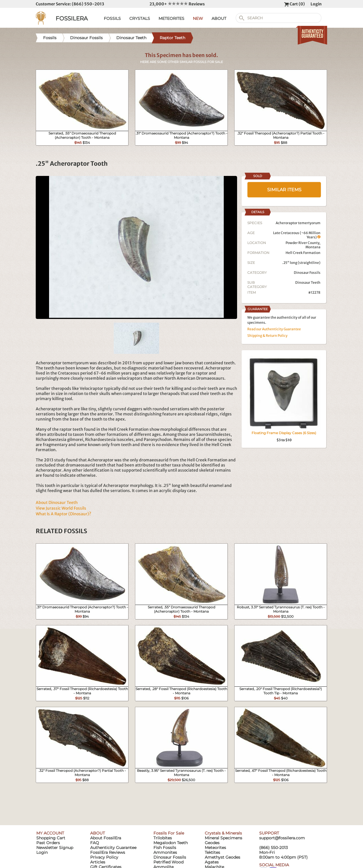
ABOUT (219, 18)
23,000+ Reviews (177, 4)
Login (316, 4)
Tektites (212, 852)
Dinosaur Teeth (308, 282)
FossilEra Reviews (108, 852)
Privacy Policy (104, 857)
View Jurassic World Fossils (61, 508)
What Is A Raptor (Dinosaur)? (63, 514)
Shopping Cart (51, 838)
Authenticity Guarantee (113, 848)
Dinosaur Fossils (307, 273)
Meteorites (215, 848)
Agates (212, 862)
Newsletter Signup (55, 848)
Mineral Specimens (223, 838)
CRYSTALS (140, 18)
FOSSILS (112, 18)
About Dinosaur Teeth (57, 503)
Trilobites (163, 838)
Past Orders (48, 843)
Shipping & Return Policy (267, 336)
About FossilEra (106, 838)
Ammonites (165, 852)
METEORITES (171, 18)
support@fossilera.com (282, 838)
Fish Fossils (165, 848)
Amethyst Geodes (222, 857)
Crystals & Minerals (223, 833)
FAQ (95, 843)
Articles (98, 862)
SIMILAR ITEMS (284, 190)
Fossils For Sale (169, 833)
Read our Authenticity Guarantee (274, 329)
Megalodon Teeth (171, 843)
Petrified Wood (168, 862)
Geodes (212, 843)
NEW (198, 18)
